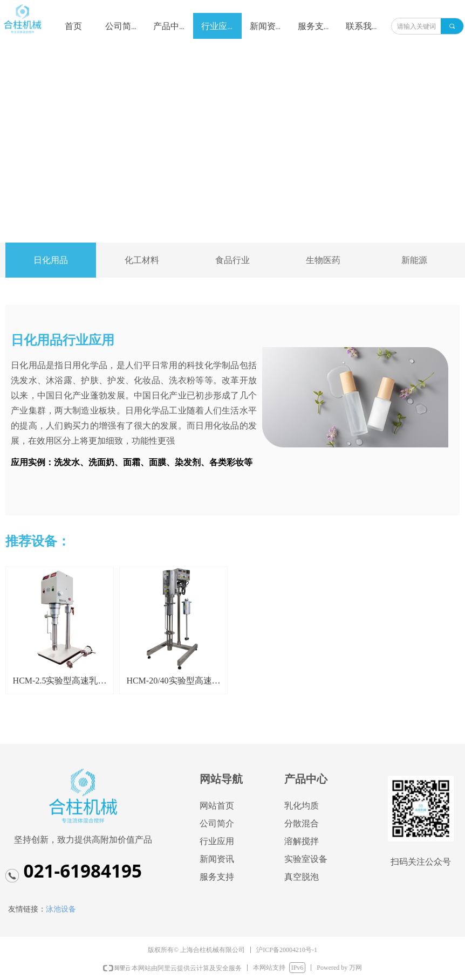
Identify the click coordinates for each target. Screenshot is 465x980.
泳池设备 (61, 909)
